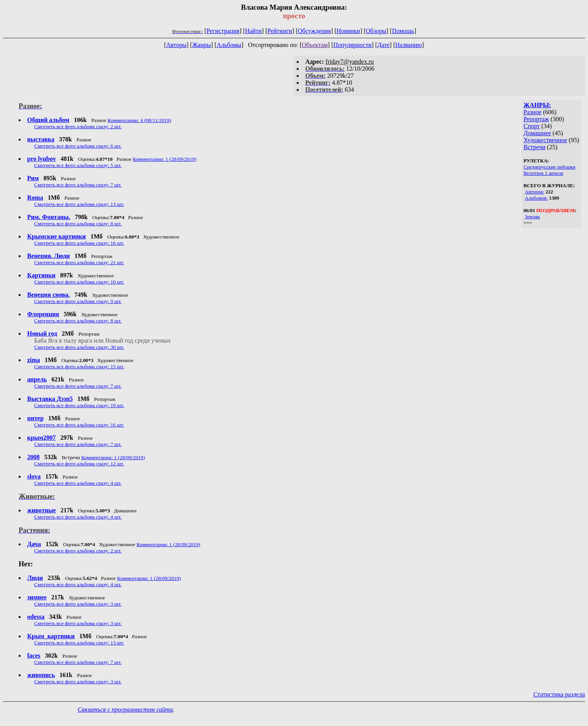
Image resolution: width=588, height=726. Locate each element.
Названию (409, 45)
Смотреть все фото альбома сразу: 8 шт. (78, 224)
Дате (383, 45)
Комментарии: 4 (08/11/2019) (139, 120)
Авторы (176, 45)
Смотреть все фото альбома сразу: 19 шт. (79, 405)
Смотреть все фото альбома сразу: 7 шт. (78, 185)
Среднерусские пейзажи (549, 167)
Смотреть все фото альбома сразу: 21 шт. (79, 262)
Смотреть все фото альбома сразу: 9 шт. (78, 301)
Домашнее (537, 133)
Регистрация (223, 31)
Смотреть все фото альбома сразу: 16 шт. (79, 243)
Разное (532, 112)
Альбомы (229, 45)
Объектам (315, 45)
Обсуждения (314, 31)
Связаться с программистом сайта (125, 709)
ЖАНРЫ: (537, 105)
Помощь (403, 31)
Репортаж (536, 119)
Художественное (545, 140)
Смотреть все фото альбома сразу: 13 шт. (79, 204)
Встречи (534, 147)
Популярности (352, 45)
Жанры (202, 45)
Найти (253, 31)
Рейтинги (280, 31)
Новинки (349, 31)
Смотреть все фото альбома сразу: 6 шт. (78, 146)
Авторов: (534, 192)
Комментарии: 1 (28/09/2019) (165, 159)
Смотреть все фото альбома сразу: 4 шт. (78, 483)
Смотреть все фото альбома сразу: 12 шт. (79, 464)
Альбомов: (536, 198)
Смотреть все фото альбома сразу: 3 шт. (78, 604)
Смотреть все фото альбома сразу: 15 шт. (79, 366)
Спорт (532, 126)
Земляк (532, 217)
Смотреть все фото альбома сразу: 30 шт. (79, 347)
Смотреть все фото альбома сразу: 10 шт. (79, 282)
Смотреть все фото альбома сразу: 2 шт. (78, 126)
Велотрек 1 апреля (543, 173)
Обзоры (376, 31)
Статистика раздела (559, 694)
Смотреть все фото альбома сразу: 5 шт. (78, 165)
